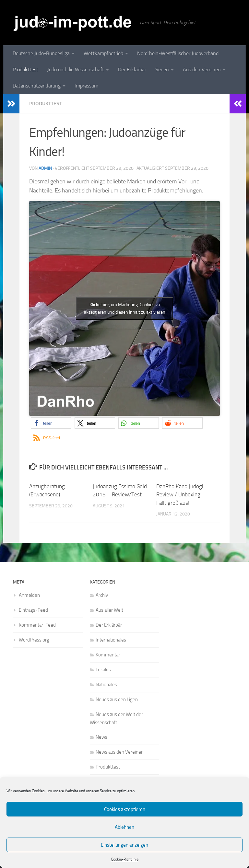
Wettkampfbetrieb (103, 53)
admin (45, 168)
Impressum (86, 86)
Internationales (111, 640)
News (101, 737)
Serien (162, 69)
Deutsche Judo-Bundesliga (41, 53)
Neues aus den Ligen (117, 700)
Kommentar (108, 655)
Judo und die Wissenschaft (76, 69)
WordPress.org (34, 640)
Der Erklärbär (132, 69)
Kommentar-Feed (37, 625)
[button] (51, 423)
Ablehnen (124, 827)
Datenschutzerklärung (37, 86)
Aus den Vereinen (202, 69)
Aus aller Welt (109, 610)
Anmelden (29, 595)
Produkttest (25, 69)
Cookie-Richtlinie (125, 859)
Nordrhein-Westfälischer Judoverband (178, 53)
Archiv (102, 595)
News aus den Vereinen (120, 752)
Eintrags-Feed (33, 610)
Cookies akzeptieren (125, 809)
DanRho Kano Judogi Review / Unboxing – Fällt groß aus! (181, 495)
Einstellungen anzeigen (124, 845)
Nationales (106, 685)
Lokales (103, 670)
